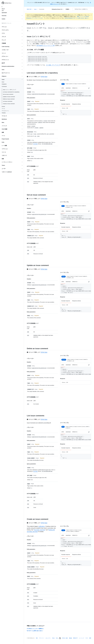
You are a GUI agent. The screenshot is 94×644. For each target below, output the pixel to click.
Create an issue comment (9, 104)
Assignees (4, 84)
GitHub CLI (75, 88)
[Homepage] (60, 638)
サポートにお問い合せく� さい (35, 631)
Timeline (4, 113)
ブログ (87, 638)
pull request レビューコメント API (46, 45)
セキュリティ (48, 638)
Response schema (77, 104)
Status (53, 638)
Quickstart (4, 13)
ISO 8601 (35, 144)
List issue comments (8, 101)
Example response (66, 104)
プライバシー (42, 638)
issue (3, 82)
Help (57, 638)
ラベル (3, 109)
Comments (42, 9)
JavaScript (68, 88)
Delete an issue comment (9, 99)
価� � (70, 638)
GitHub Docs (8, 3)
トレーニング (81, 638)
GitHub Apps (44, 77)
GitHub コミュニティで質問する (35, 629)
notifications (42, 526)
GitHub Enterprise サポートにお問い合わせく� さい (77, 18)
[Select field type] (58, 9)
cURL (63, 88)
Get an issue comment (8, 94)
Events (3, 106)
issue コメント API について (10, 90)
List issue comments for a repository (11, 92)
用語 (37, 638)
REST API (3, 10)
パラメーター (30, 85)
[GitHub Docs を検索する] (82, 9)
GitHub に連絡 (65, 638)
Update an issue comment (9, 97)
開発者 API (75, 638)
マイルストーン (5, 111)
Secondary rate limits (39, 530)
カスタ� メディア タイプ (53, 65)
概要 (90, 638)
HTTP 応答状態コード (33, 166)
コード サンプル (64, 80)
